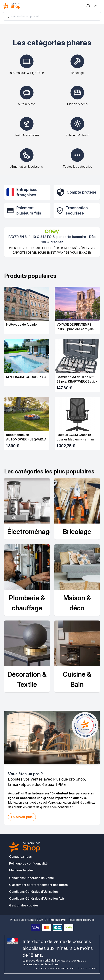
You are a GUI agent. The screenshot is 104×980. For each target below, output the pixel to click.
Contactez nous (20, 857)
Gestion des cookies (24, 905)
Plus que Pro (57, 920)
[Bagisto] (12, 6)
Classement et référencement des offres (38, 885)
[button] (88, 5)
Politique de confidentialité (28, 863)
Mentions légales (21, 870)
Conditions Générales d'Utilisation (33, 892)
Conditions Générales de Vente (32, 878)
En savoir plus (22, 817)
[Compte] (96, 6)
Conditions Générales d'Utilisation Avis (37, 898)
